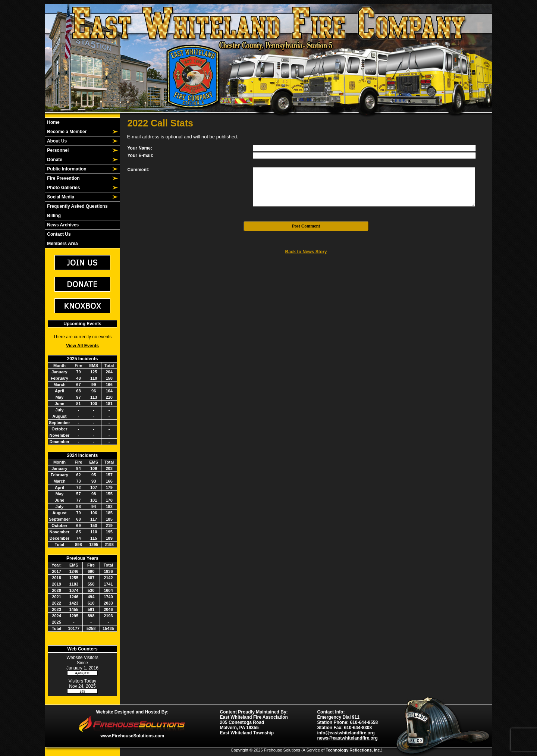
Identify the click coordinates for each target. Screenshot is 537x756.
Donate (54, 160)
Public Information (66, 169)
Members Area (62, 244)
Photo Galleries (63, 188)
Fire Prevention (63, 178)
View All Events (82, 346)
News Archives (62, 225)
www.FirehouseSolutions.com (132, 736)
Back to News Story (306, 252)
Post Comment (306, 226)
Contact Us (58, 234)
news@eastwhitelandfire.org (347, 738)
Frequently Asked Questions (77, 206)
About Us (56, 141)
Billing (53, 216)
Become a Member (66, 132)
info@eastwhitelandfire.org (346, 733)
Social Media (60, 197)
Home (53, 122)
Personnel (57, 150)
